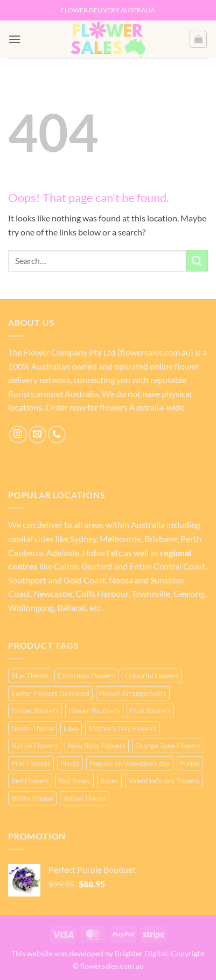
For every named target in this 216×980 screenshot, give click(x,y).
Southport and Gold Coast (57, 580)
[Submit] (197, 260)
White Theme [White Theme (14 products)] (32, 798)
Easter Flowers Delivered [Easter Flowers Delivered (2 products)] (50, 693)
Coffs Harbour (101, 593)
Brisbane (161, 538)
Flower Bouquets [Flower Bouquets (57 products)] (94, 711)
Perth (191, 538)
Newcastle (53, 593)
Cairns (66, 566)
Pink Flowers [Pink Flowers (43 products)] (31, 763)
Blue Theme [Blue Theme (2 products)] (30, 676)
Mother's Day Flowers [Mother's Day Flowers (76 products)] (123, 728)
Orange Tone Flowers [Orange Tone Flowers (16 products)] (168, 746)
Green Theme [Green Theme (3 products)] (33, 728)
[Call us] (57, 435)
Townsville (151, 593)
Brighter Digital (141, 953)
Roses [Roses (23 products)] (109, 781)
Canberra (26, 552)
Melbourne (120, 538)
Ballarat (72, 607)
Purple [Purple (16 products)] (190, 763)
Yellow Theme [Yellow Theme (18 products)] (85, 798)
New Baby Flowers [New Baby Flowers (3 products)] (97, 746)
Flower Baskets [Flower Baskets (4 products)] (35, 711)
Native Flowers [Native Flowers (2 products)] (35, 746)
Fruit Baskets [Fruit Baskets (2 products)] (150, 711)
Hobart (96, 552)
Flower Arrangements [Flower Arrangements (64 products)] (133, 693)
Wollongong (31, 607)
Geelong (189, 593)
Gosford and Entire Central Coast (143, 566)
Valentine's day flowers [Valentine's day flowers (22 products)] (164, 781)
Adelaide (63, 552)
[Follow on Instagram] (18, 435)
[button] (15, 39)
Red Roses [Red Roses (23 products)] (75, 781)
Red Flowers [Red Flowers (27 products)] (30, 781)
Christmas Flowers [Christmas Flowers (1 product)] (86, 676)
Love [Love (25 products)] (71, 728)
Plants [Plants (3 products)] (70, 763)
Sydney (83, 538)
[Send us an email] (37, 435)
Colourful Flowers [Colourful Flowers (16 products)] (152, 676)
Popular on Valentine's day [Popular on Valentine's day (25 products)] (130, 763)
